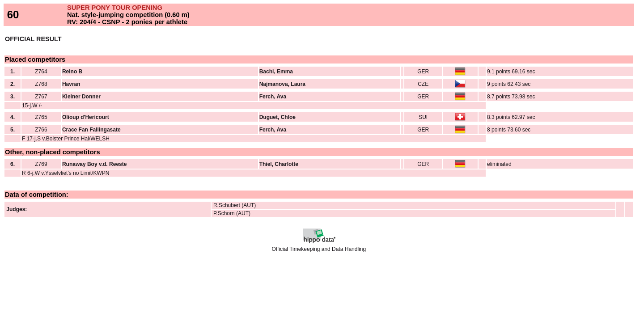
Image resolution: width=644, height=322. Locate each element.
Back (10, 265)
